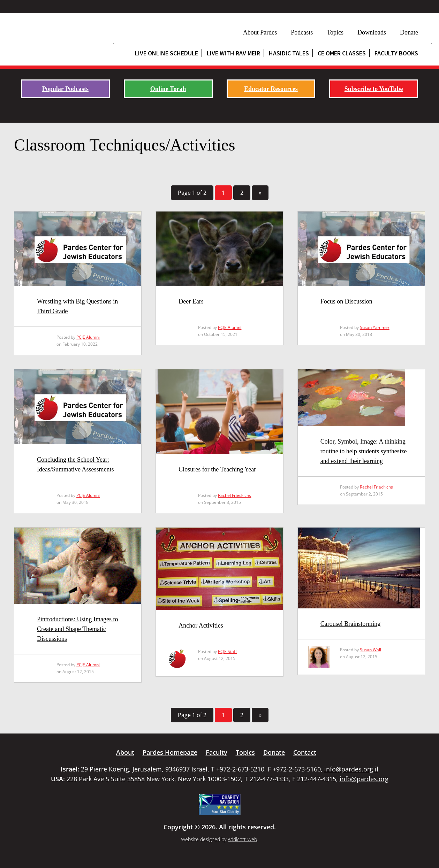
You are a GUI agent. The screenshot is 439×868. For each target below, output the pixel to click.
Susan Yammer (375, 327)
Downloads (372, 32)
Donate (409, 32)
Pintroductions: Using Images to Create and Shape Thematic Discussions (78, 629)
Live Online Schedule (166, 53)
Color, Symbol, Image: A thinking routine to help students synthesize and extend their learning (364, 451)
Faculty (217, 752)
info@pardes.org (364, 779)
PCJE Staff (227, 651)
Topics (335, 32)
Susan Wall (370, 650)
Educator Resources (271, 89)
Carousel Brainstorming (350, 624)
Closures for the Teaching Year (217, 469)
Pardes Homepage (170, 752)
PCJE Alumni (88, 337)
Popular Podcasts (65, 89)
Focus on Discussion (346, 301)
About (125, 752)
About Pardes (260, 32)
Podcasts (302, 32)
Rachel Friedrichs (234, 495)
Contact (305, 752)
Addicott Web (242, 839)
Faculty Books (396, 53)
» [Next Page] (260, 193)
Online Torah (168, 89)
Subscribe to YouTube (374, 89)
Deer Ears (191, 301)
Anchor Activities (201, 625)
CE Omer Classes (342, 53)
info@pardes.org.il (351, 769)
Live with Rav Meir (233, 53)
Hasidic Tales (289, 53)
